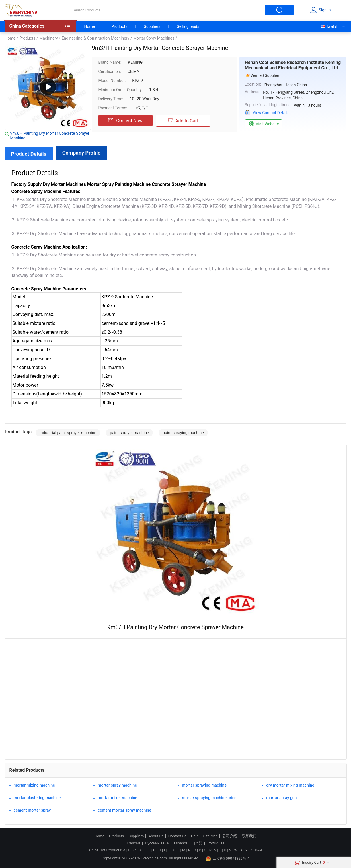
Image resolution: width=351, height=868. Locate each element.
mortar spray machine (117, 785)
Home (90, 26)
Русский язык (157, 843)
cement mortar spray (32, 810)
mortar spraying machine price (209, 798)
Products (119, 26)
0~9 (258, 850)
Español (180, 843)
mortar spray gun (281, 798)
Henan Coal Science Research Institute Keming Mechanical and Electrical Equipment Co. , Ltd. (293, 65)
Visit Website (263, 124)
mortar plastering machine (37, 798)
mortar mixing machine (34, 785)
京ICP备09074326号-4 (227, 859)
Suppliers (152, 26)
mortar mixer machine (117, 798)
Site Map (211, 836)
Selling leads (188, 26)
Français (134, 843)
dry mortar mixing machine (290, 785)
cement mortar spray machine (124, 810)
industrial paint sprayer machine (68, 433)
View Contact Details (271, 113)
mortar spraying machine (204, 785)
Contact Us (177, 836)
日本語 (197, 843)
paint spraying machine (183, 433)
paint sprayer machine (129, 433)
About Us (156, 836)
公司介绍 (230, 836)
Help (195, 836)
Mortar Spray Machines (154, 38)
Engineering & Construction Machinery (96, 38)
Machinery (49, 38)
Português (216, 843)
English (329, 26)
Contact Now (125, 120)
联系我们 (249, 836)
